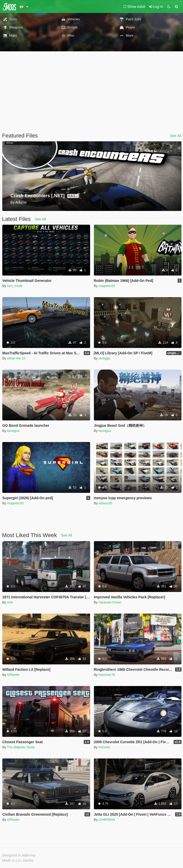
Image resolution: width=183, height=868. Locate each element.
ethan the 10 (16, 358)
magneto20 (107, 286)
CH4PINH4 (107, 820)
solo (10, 602)
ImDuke (104, 747)
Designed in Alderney (19, 855)
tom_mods (15, 286)
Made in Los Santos (18, 860)
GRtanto (13, 675)
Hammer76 (107, 675)
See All (176, 136)
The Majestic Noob (21, 747)
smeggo (104, 358)
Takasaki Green (110, 602)
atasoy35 (105, 503)
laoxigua (13, 431)
